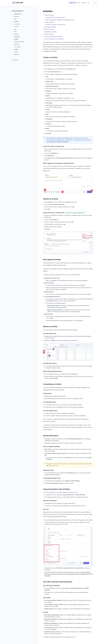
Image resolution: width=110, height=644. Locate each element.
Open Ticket (72, 3)
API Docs (84, 3)
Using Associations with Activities (53, 36)
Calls (15, 29)
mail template (65, 142)
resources (75, 492)
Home (78, 3)
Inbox (15, 32)
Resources (17, 17)
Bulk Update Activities (50, 27)
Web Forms (17, 44)
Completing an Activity (50, 32)
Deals (15, 19)
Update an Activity (49, 22)
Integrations (17, 37)
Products (16, 27)
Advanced (17, 54)
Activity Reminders (49, 34)
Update (16, 52)
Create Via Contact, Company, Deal (55, 17)
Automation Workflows (19, 42)
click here (73, 637)
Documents (17, 24)
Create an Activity (49, 15)
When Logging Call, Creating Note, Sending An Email (60, 20)
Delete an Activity (49, 29)
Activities (16, 22)
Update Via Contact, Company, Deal (55, 25)
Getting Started (18, 14)
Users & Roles (17, 47)
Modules (16, 39)
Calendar (16, 34)
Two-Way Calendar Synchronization (54, 39)
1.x (95, 3)
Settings (16, 49)
